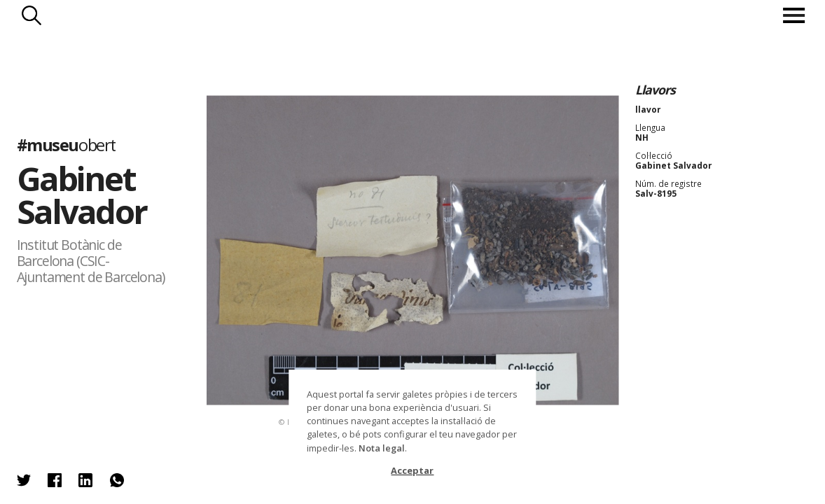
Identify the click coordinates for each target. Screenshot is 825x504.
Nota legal (382, 448)
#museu (66, 146)
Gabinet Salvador (82, 195)
